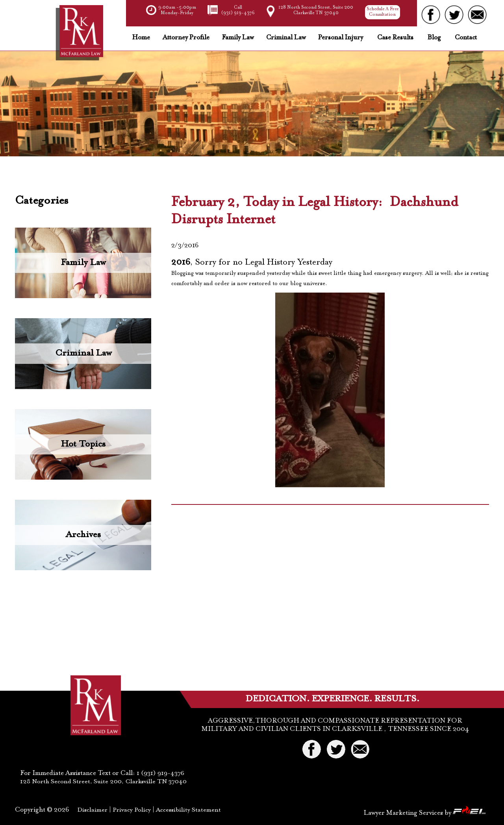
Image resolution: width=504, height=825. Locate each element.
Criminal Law (286, 38)
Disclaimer (92, 810)
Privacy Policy (132, 810)
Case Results (395, 38)
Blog (434, 38)
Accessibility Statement (188, 810)
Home (141, 38)
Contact (466, 38)
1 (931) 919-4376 (160, 773)
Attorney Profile (186, 38)
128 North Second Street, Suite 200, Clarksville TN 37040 (103, 782)
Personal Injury (341, 38)
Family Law (238, 38)
